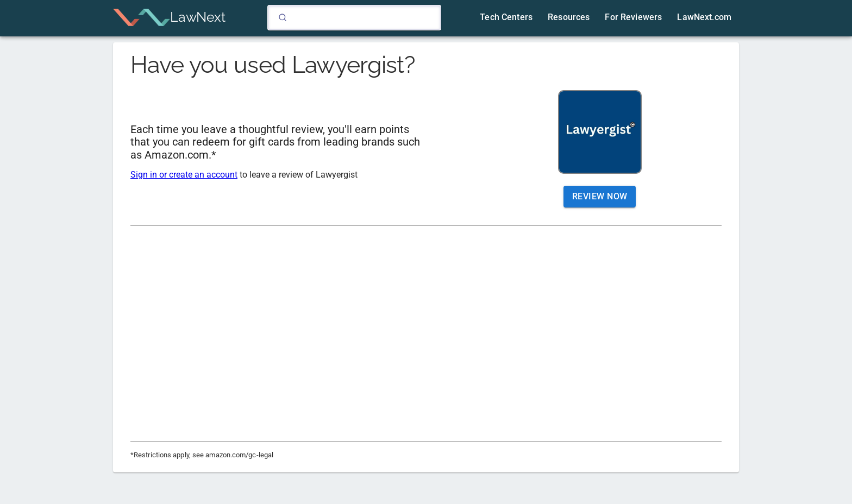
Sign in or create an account (184, 175)
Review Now (600, 197)
